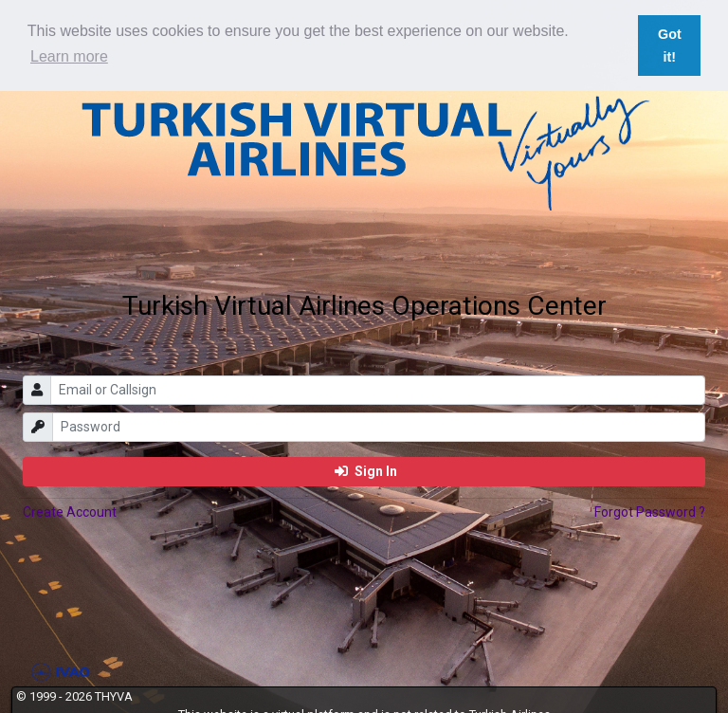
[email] (378, 390)
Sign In (366, 471)
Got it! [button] (670, 46)
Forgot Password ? (650, 512)
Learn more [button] (69, 56)
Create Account (70, 512)
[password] (379, 427)
